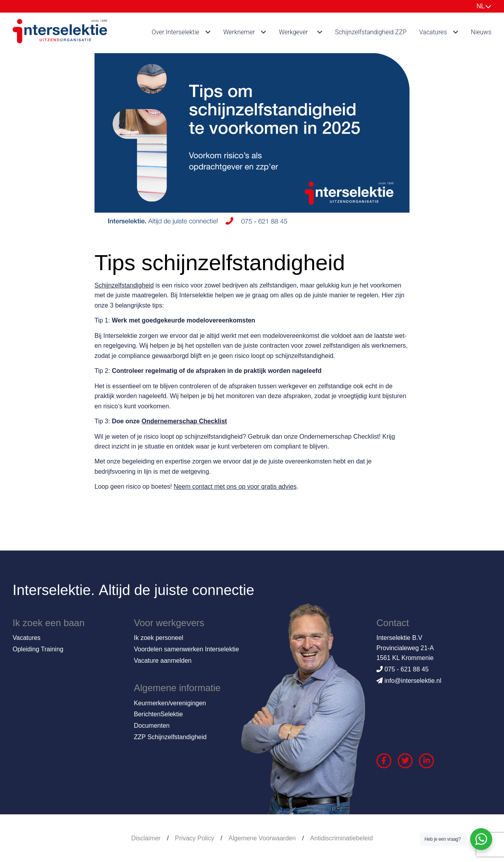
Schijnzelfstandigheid (124, 285)
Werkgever (293, 32)
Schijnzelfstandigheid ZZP (371, 32)
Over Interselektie (175, 32)
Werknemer (239, 32)
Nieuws (481, 32)
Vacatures (433, 32)
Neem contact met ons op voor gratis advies (235, 487)
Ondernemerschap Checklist (184, 421)
